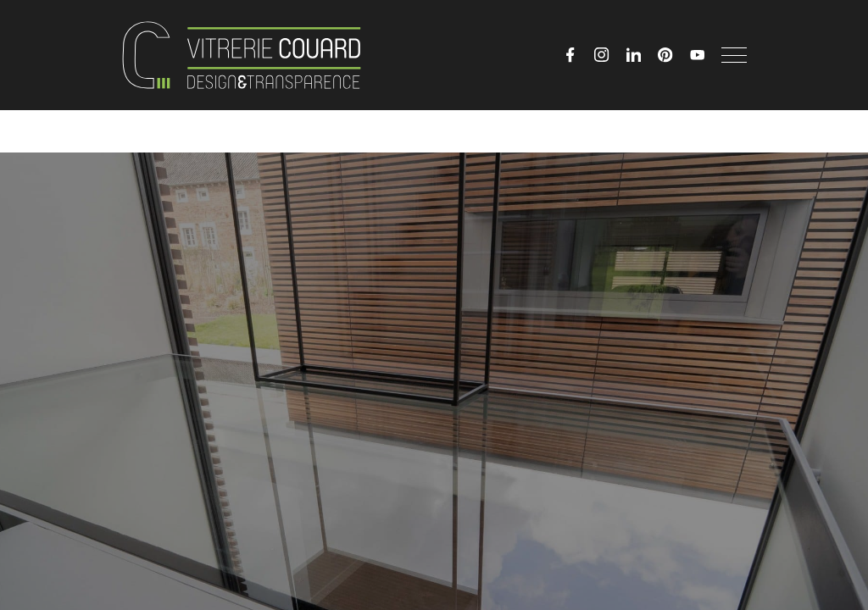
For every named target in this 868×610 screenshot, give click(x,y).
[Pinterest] (665, 55)
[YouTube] (698, 55)
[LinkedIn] (634, 55)
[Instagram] (602, 55)
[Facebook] (570, 55)
